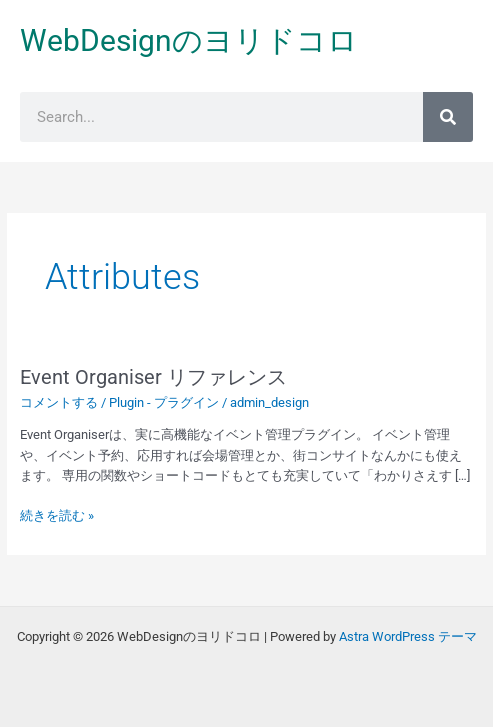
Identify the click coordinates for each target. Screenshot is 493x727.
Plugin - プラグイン (164, 402)
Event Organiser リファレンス (153, 377)
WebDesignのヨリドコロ (189, 40)
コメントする (59, 402)
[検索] (448, 117)
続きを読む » (57, 514)
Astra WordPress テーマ (408, 636)
